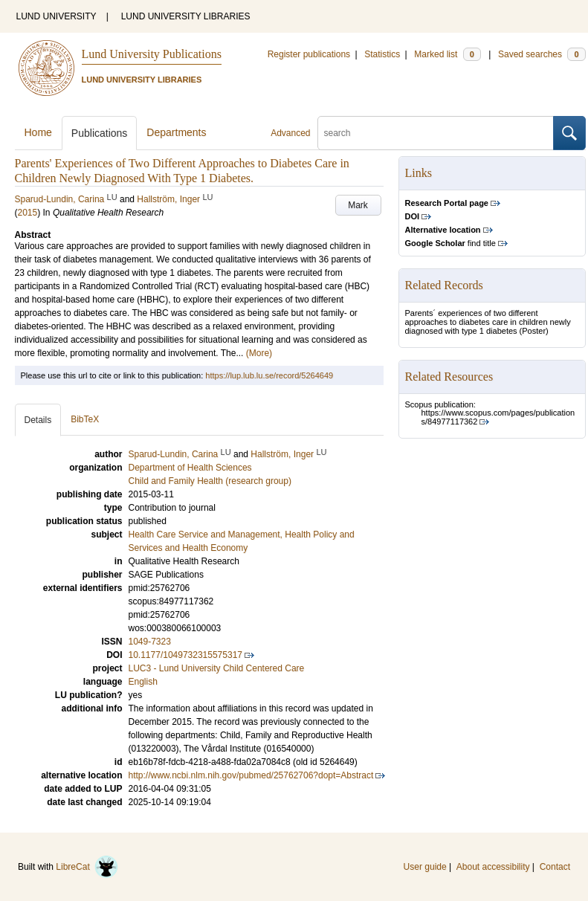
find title (450, 243)
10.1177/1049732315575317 (186, 655)
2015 (28, 213)
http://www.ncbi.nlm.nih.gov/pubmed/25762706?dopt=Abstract (251, 775)
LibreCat (87, 867)
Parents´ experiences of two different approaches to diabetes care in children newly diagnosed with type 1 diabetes (488, 322)
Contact (555, 867)
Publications (100, 133)
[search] (436, 133)
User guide (425, 867)
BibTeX (85, 419)
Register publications (309, 54)
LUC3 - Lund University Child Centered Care (217, 668)
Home (38, 132)
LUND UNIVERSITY (56, 16)
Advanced (290, 133)
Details (38, 420)
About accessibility (493, 867)
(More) (259, 353)
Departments (176, 132)
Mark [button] (358, 205)
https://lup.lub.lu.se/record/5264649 (269, 375)
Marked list (447, 54)
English (143, 682)
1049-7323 (150, 642)
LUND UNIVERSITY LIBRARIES (186, 16)
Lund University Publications (152, 54)
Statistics (382, 54)
